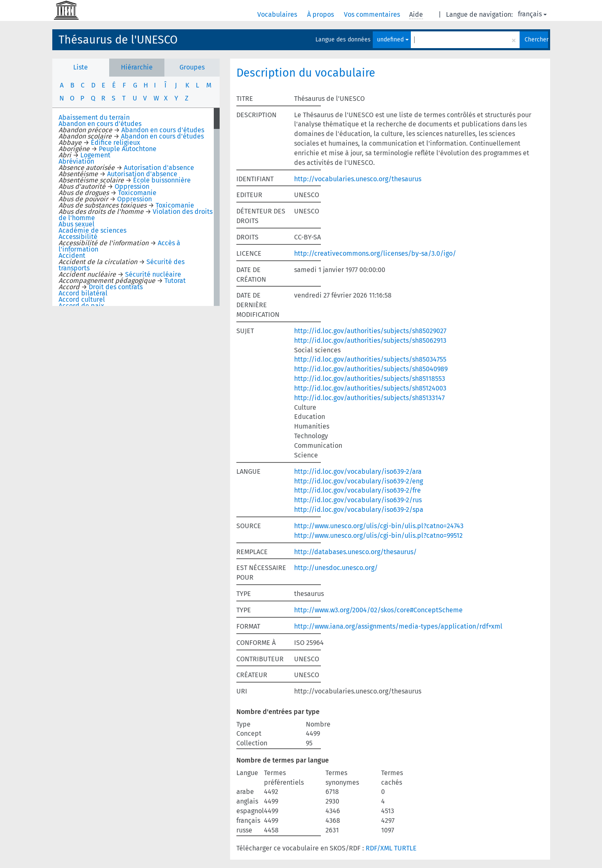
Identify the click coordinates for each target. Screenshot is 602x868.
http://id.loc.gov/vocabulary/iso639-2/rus (358, 500)
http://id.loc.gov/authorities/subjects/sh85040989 (371, 369)
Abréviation (76, 161)
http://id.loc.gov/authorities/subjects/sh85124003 (370, 388)
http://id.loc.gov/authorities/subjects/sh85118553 (370, 379)
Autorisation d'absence (159, 168)
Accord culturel (82, 299)
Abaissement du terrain (94, 117)
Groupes (192, 67)
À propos (321, 14)
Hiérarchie (137, 67)
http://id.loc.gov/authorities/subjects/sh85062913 (370, 340)
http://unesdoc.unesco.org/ (336, 568)
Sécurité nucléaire (153, 274)
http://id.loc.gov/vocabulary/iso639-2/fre (357, 490)
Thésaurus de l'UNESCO (118, 40)
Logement (95, 155)
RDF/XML (379, 848)
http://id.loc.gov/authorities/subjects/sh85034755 (370, 359)
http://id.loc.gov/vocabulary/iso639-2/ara (358, 471)
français (532, 14)
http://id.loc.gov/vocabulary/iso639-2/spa (359, 510)
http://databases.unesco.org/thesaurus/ (355, 552)
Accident (72, 256)
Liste (81, 67)
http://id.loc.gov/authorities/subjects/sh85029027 (370, 331)
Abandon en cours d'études (100, 124)
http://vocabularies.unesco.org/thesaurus (358, 179)
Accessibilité (78, 237)
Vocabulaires (278, 14)
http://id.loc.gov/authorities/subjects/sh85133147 (369, 398)
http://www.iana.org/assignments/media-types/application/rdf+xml (398, 626)
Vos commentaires (373, 14)
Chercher (536, 40)
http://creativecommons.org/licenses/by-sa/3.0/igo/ (375, 253)
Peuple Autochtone (128, 149)
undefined (393, 40)
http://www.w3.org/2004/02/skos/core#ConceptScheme (378, 610)
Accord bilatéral (83, 293)
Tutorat (175, 281)
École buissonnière (162, 180)
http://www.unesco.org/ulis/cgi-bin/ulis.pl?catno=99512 (378, 535)
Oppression (132, 186)
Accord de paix (81, 306)
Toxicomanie (137, 193)
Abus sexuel (77, 224)
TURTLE (405, 848)
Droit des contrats (116, 287)
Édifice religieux (115, 143)
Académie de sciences (92, 230)
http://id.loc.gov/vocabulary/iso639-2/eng (359, 481)
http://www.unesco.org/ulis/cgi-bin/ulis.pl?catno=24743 (379, 526)
